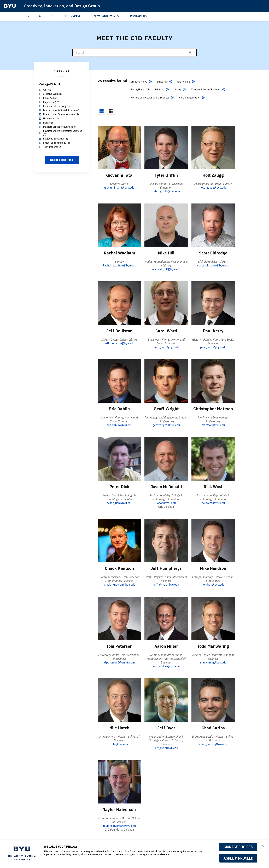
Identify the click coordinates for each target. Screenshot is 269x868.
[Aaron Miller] (166, 618)
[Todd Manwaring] (213, 618)
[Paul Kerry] (213, 303)
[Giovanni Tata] (119, 147)
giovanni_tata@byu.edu (119, 187)
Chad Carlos (213, 727)
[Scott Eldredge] (213, 225)
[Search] (134, 53)
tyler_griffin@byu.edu (166, 191)
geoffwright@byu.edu (166, 425)
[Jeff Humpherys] (166, 540)
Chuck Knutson (119, 568)
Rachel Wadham (119, 253)
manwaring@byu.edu (213, 662)
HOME (27, 16)
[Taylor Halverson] (119, 781)
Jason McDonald (166, 486)
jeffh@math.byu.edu (166, 584)
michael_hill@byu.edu (166, 269)
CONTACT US (138, 16)
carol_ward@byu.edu (166, 347)
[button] (263, 846)
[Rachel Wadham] (119, 225)
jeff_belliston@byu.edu (119, 343)
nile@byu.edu (119, 743)
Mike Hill (166, 253)
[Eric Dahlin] (119, 381)
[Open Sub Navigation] (56, 16)
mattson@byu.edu (213, 425)
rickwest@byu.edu (213, 502)
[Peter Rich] (119, 458)
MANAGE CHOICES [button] (238, 847)
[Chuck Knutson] (119, 540)
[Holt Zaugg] (213, 147)
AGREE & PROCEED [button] (238, 858)
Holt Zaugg (213, 175)
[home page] (10, 6)
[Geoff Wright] (166, 381)
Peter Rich (119, 486)
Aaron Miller (166, 646)
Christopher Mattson (213, 409)
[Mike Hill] (166, 225)
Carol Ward (166, 331)
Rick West (213, 486)
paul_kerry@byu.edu (213, 347)
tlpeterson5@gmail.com (119, 662)
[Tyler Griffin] (166, 147)
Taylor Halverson (119, 809)
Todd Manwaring (213, 646)
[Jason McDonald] (166, 458)
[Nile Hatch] (119, 699)
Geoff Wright (166, 409)
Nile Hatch (119, 727)
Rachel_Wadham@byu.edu (119, 265)
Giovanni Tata (119, 175)
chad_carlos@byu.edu (213, 743)
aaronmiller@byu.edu (166, 666)
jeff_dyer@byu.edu (166, 747)
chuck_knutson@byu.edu (119, 584)
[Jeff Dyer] (166, 699)
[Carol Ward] (166, 303)
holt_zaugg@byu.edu (213, 187)
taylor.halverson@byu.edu (119, 825)
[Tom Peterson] (119, 618)
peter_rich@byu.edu (119, 502)
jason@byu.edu (166, 502)
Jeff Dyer (166, 727)
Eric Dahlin (119, 409)
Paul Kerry (213, 331)
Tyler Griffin (166, 175)
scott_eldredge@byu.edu (213, 265)
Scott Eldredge (213, 253)
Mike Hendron (213, 568)
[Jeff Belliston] (119, 303)
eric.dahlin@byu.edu (119, 425)
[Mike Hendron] (213, 540)
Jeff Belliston (119, 331)
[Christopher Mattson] (213, 381)
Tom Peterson (119, 646)
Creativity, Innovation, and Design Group (62, 6)
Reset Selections (62, 160)
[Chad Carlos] (213, 699)
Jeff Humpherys (166, 568)
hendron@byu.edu (213, 584)
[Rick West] (213, 458)
